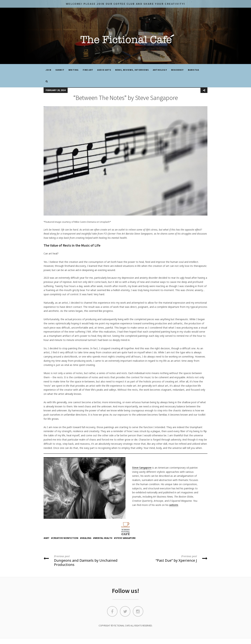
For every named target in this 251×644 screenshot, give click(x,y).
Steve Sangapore (142, 468)
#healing (86, 538)
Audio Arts (104, 70)
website (174, 505)
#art (46, 538)
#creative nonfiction (65, 538)
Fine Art (88, 70)
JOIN (48, 70)
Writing (74, 70)
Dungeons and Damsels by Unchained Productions (83, 560)
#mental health (103, 538)
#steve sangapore (125, 538)
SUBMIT (60, 70)
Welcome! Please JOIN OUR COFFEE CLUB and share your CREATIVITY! (125, 4)
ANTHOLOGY (160, 70)
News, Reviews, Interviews (132, 70)
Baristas (194, 70)
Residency (177, 70)
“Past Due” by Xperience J (168, 558)
